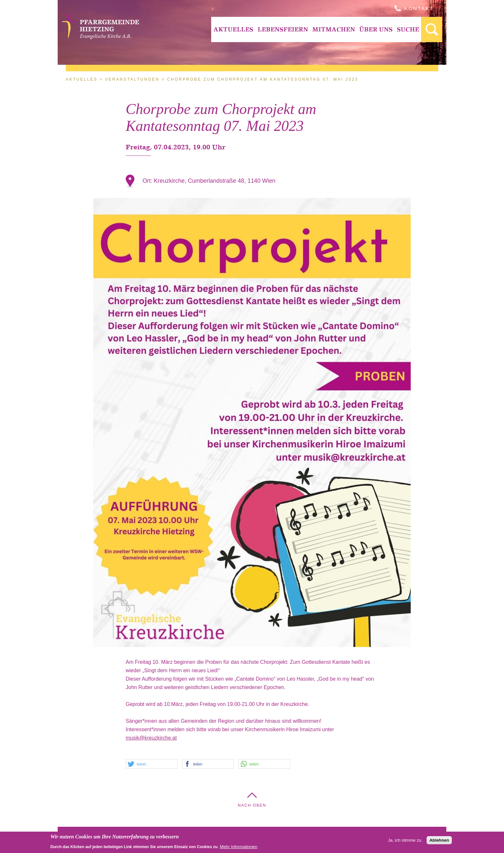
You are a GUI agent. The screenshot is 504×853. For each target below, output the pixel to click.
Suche (408, 29)
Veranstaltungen (132, 79)
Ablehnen (439, 841)
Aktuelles (233, 29)
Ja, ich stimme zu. (405, 841)
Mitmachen (334, 29)
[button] (152, 764)
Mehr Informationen (239, 847)
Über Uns (376, 29)
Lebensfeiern (283, 29)
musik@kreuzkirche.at (151, 738)
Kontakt (419, 8)
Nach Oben (252, 805)
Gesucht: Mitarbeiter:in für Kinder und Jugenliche (432, 29)
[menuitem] (233, 29)
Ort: (148, 181)
